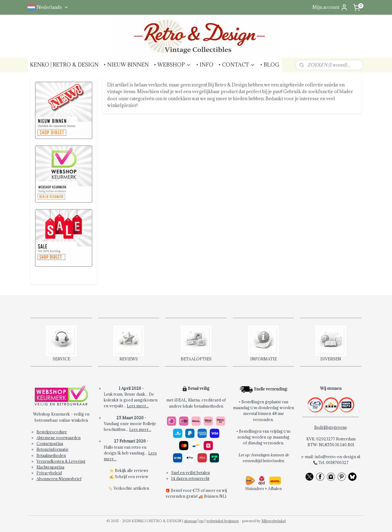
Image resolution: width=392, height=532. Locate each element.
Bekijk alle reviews (132, 470)
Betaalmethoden (51, 455)
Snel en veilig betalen (190, 473)
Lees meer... (138, 406)
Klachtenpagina (50, 467)
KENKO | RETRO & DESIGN (64, 65)
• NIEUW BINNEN (126, 65)
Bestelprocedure (52, 432)
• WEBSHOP (172, 65)
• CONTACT (237, 65)
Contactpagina (50, 443)
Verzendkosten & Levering (61, 461)
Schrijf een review (132, 477)
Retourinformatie (53, 449)
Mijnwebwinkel (274, 521)
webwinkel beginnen (223, 521)
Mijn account (330, 7)
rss (202, 521)
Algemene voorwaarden (58, 438)
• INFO (205, 65)
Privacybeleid (49, 473)
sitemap (190, 521)
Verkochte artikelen (131, 488)
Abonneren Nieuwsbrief (59, 479)
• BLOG (270, 65)
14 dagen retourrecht (190, 478)
